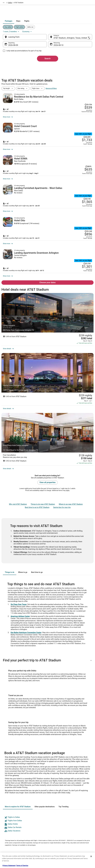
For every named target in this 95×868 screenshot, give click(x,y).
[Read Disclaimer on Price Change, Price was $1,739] (86, 275)
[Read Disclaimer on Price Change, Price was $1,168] (87, 237)
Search (47, 60)
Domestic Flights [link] (32, 824)
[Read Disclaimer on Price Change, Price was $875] (87, 169)
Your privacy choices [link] (56, 830)
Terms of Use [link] (54, 818)
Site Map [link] (7, 834)
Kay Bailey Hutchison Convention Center (26, 570)
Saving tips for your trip (62, 444)
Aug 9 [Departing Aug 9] (17, 46)
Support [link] (75, 810)
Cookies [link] (52, 814)
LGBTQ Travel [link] (31, 842)
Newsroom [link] (7, 826)
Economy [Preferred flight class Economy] (81, 33)
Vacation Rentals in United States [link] (35, 815)
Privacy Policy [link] (54, 810)
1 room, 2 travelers (65, 33)
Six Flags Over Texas (19, 542)
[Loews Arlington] (47, 323)
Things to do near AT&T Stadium (43, 441)
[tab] (39, 26)
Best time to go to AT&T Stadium (37, 444)
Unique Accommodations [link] (35, 845)
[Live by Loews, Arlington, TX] (47, 358)
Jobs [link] (5, 814)
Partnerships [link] (8, 822)
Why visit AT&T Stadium (18, 441)
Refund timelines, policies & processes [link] (81, 825)
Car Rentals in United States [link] (36, 820)
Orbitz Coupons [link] (32, 838)
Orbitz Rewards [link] (9, 838)
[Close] (91, 856)
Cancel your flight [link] (78, 820)
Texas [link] (51, 3)
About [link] (6, 810)
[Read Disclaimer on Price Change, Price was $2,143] (86, 201)
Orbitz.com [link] (5, 3)
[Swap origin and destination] (48, 38)
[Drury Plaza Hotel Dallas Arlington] (47, 392)
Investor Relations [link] (10, 830)
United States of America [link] (39, 3)
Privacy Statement (9, 866)
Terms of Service (22, 866)
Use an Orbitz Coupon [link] (80, 830)
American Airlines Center (20, 553)
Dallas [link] (57, 3)
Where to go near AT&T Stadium (71, 441)
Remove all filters (51, 92)
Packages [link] (14, 3)
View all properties (48, 420)
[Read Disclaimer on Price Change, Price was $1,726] (87, 99)
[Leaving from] (28, 38)
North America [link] (24, 3)
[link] (47, 755)
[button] (47, 597)
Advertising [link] (8, 842)
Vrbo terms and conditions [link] (58, 822)
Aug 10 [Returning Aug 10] (57, 46)
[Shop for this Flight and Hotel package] (70, 111)
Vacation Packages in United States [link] (36, 829)
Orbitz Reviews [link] (32, 834)
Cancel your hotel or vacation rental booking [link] (82, 815)
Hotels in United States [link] (34, 810)
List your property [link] (10, 818)
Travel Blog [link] (30, 849)
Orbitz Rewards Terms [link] (57, 826)
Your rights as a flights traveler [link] (82, 834)
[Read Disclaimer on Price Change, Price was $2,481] (86, 134)
